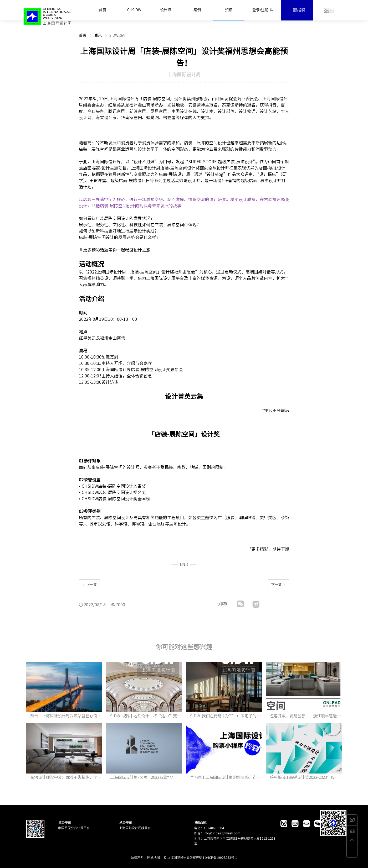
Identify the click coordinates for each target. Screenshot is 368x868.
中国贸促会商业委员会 (74, 828)
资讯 (98, 35)
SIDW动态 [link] (117, 35)
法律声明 (138, 858)
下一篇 (279, 585)
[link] (98, 35)
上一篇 (89, 585)
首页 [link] (83, 35)
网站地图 (154, 858)
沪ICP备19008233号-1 (221, 858)
